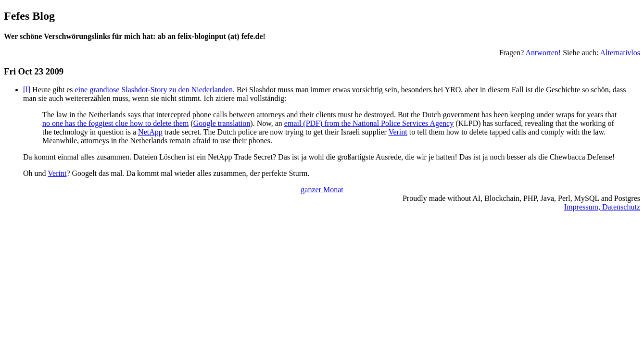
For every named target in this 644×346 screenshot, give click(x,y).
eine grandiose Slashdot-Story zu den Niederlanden (154, 90)
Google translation (222, 123)
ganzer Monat (322, 190)
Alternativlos (620, 53)
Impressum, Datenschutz (602, 207)
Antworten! (543, 53)
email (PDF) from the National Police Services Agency (369, 123)
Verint (398, 132)
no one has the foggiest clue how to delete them (115, 123)
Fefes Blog (29, 16)
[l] (27, 90)
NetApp (150, 132)
